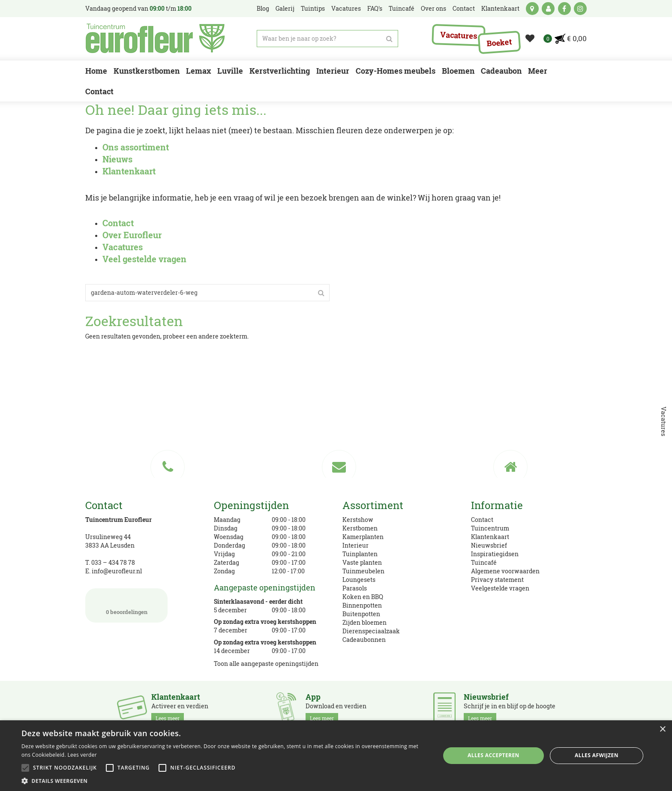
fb (564, 9)
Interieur (355, 545)
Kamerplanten (363, 537)
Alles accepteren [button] (493, 755)
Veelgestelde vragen (500, 588)
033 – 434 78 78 (113, 562)
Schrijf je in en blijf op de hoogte (510, 708)
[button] (225, 781)
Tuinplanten (360, 554)
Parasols (355, 588)
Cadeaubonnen (364, 640)
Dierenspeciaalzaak (371, 631)
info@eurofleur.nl (117, 571)
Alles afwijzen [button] (597, 755)
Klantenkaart (490, 537)
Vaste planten (362, 562)
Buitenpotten (361, 614)
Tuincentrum (490, 528)
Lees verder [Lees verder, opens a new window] (82, 755)
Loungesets (359, 580)
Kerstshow (358, 520)
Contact (482, 520)
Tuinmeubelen (363, 571)
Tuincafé (484, 562)
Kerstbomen (360, 528)
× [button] (662, 730)
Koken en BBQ (363, 597)
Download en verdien (336, 708)
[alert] (336, 756)
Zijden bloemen (364, 622)
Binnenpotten (362, 605)
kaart (532, 9)
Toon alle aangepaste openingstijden (266, 664)
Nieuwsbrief (489, 545)
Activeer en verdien (180, 708)
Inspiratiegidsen (495, 554)
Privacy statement (497, 580)
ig (580, 9)
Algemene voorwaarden (505, 571)
